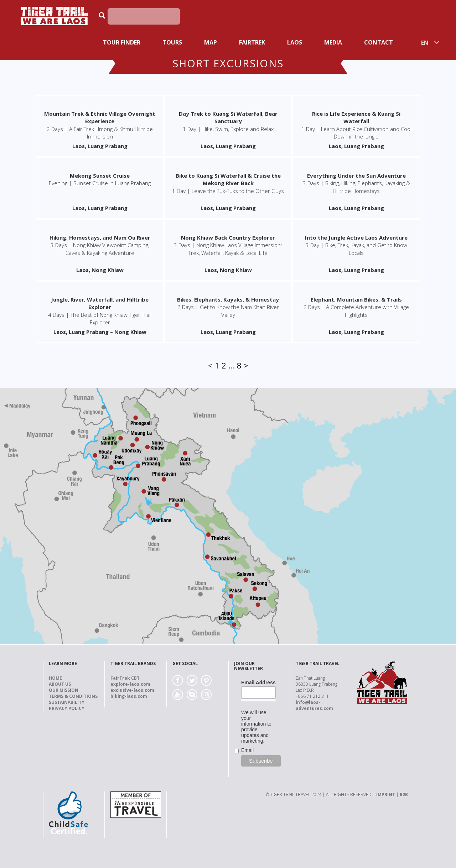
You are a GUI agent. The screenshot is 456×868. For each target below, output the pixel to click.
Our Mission (64, 690)
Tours (172, 42)
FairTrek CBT (125, 678)
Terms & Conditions (73, 696)
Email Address (258, 683)
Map (211, 42)
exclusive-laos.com (132, 690)
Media (333, 42)
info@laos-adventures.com (314, 705)
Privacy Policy (67, 708)
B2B (404, 794)
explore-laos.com (130, 684)
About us (60, 684)
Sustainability (67, 702)
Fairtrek (252, 42)
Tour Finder (122, 42)
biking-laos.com (129, 696)
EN (425, 43)
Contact (379, 42)
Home (55, 678)
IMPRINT (386, 794)
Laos (295, 42)
